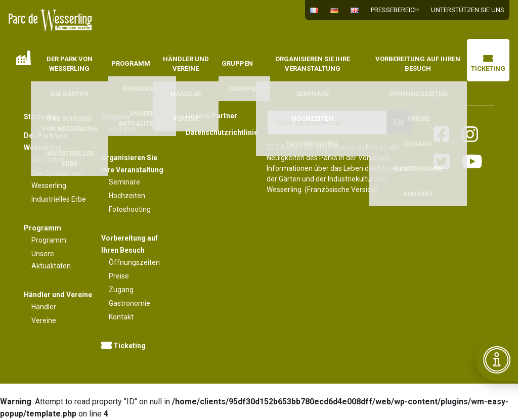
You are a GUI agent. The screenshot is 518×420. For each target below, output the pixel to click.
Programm (131, 63)
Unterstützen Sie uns (468, 10)
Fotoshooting (130, 209)
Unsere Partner (211, 116)
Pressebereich (395, 10)
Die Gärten (48, 160)
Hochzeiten (127, 196)
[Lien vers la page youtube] (472, 162)
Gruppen (237, 63)
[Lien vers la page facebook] (442, 135)
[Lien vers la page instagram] (470, 135)
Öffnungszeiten (134, 262)
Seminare (124, 182)
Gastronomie (129, 303)
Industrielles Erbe (59, 199)
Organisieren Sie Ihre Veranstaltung (313, 64)
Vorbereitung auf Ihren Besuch (418, 64)
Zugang (121, 290)
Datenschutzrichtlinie (219, 132)
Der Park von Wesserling (70, 64)
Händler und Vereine (186, 64)
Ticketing (488, 64)
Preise (119, 276)
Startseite (24, 58)
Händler (44, 307)
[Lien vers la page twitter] (442, 162)
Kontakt (121, 317)
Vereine (44, 320)
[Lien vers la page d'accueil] (50, 20)
